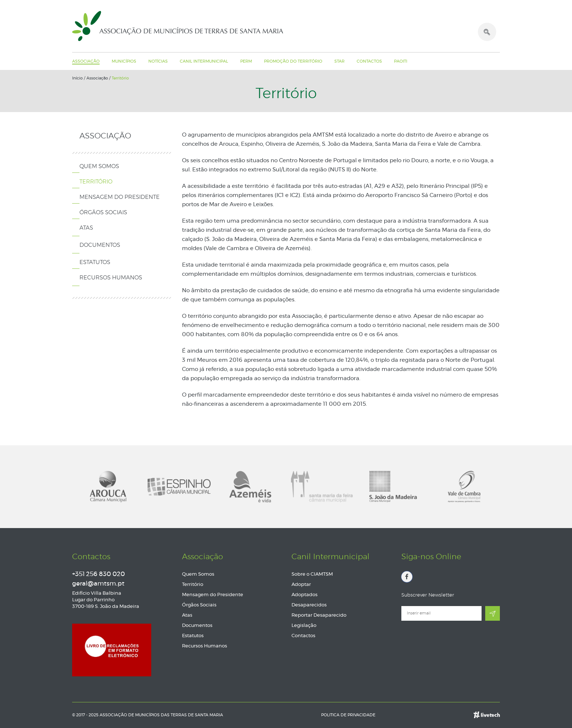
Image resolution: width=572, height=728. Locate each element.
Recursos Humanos (111, 278)
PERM (246, 61)
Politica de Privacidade (348, 715)
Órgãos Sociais (103, 213)
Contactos (369, 61)
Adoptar (301, 585)
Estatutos (95, 262)
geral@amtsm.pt (98, 584)
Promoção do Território (293, 61)
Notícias (158, 61)
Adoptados (304, 595)
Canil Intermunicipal (204, 61)
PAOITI (401, 61)
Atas (86, 228)
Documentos (100, 245)
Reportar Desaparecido (319, 615)
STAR (339, 61)
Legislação (304, 626)
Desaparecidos (309, 605)
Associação (86, 61)
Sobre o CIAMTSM (312, 574)
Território (120, 78)
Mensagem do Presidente (120, 197)
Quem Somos (99, 166)
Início (77, 78)
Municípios (124, 61)
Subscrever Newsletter (428, 595)
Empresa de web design (487, 710)
